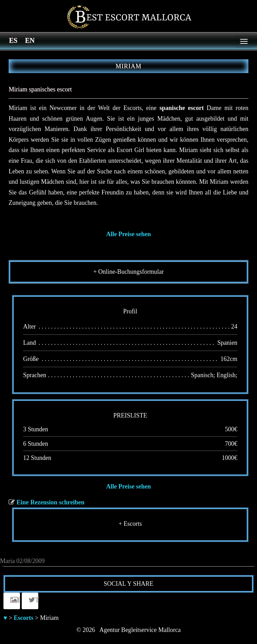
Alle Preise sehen (129, 234)
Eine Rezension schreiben (51, 502)
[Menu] (244, 41)
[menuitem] (13, 40)
